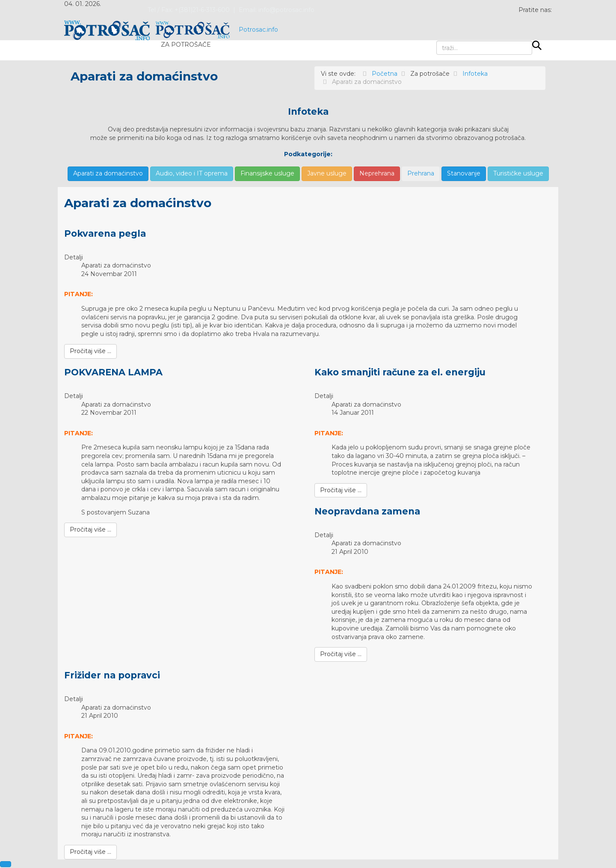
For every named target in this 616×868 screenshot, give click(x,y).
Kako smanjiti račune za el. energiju (400, 372)
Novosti (140, 50)
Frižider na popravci (112, 675)
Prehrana (421, 173)
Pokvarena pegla (105, 233)
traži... (437, 41)
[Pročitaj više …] (90, 351)
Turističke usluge (518, 173)
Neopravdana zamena (367, 511)
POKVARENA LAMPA (113, 372)
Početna (95, 50)
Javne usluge (327, 173)
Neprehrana (377, 173)
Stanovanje (464, 173)
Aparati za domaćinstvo (108, 173)
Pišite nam (280, 50)
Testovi (233, 50)
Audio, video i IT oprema (192, 173)
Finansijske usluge (267, 173)
